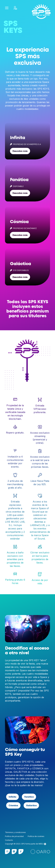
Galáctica (31, 805)
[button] (7, 8)
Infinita (12, 797)
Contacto (9, 840)
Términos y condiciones (15, 832)
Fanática (29, 797)
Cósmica (13, 805)
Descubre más (20, 151)
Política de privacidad (14, 836)
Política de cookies (36, 836)
